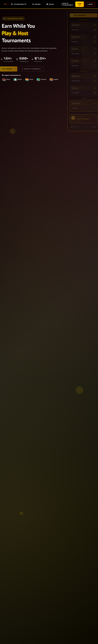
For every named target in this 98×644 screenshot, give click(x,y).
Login (90, 4)
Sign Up (80, 4)
